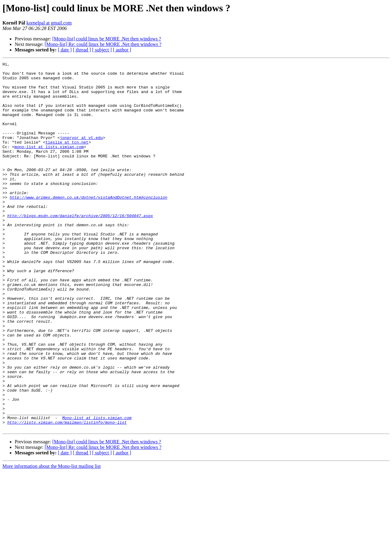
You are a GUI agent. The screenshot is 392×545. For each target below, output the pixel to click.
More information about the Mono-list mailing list (52, 540)
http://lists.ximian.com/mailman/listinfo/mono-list (67, 495)
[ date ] (65, 50)
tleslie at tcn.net (67, 159)
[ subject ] (102, 50)
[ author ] (122, 50)
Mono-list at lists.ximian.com (97, 489)
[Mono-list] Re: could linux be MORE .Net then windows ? (103, 44)
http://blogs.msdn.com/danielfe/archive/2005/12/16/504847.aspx (80, 247)
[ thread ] (82, 50)
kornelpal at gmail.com (49, 23)
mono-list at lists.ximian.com (49, 164)
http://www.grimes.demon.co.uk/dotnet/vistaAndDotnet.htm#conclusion (88, 225)
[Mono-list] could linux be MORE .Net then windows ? (107, 39)
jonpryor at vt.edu (81, 153)
